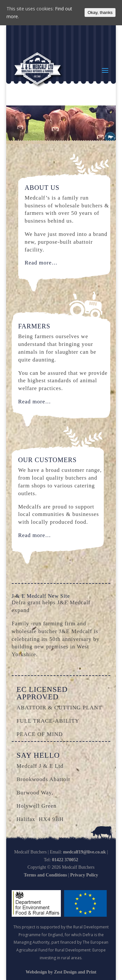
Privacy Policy (84, 875)
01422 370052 (65, 860)
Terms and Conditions (45, 875)
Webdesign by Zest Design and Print (61, 972)
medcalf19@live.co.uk (84, 852)
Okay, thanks (100, 12)
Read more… (41, 263)
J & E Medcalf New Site (41, 596)
